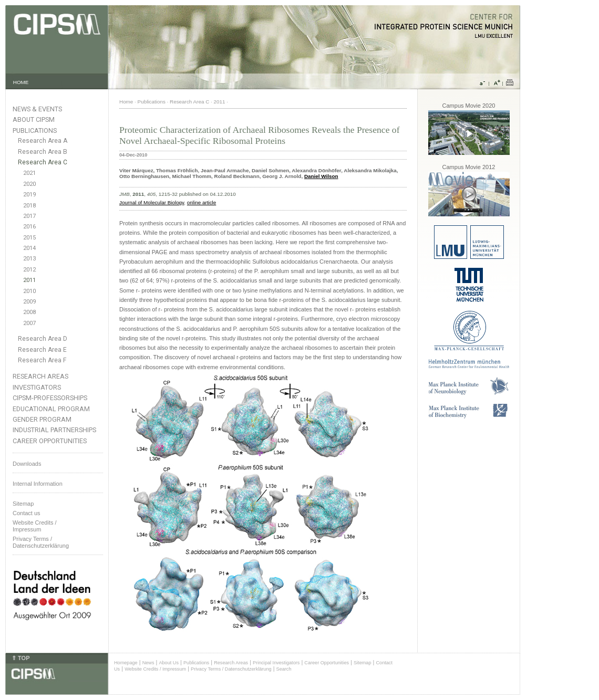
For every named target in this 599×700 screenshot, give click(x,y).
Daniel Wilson (321, 176)
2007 (29, 323)
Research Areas (40, 376)
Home (126, 102)
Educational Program (51, 409)
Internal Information (38, 484)
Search (284, 669)
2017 (29, 216)
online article (202, 202)
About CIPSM (34, 119)
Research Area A (43, 141)
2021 (29, 173)
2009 (29, 302)
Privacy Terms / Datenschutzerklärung (41, 542)
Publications (35, 130)
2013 (29, 259)
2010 (29, 291)
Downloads (27, 464)
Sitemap (23, 504)
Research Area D (43, 339)
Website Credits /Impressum (35, 526)
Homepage (126, 663)
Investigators (37, 387)
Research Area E (42, 350)
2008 (29, 312)
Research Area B (43, 152)
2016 (29, 227)
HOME (21, 82)
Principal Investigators (276, 663)
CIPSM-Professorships (50, 398)
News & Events (37, 109)
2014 (29, 248)
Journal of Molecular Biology (152, 202)
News (148, 663)
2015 (29, 238)
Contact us (27, 513)
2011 (29, 280)
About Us (169, 663)
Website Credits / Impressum (155, 669)
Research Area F (42, 360)
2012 (29, 270)
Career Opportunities (50, 441)
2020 (29, 184)
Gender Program (42, 419)
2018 (29, 206)
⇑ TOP (20, 658)
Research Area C (43, 162)
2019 (29, 195)
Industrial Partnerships (54, 430)
